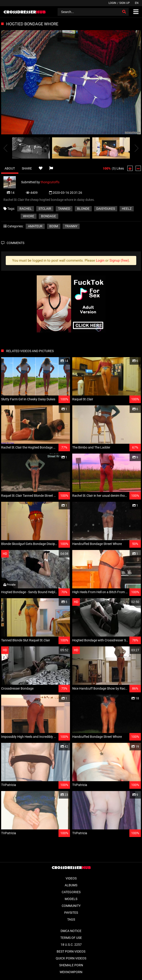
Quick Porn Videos (71, 958)
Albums (71, 885)
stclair (45, 209)
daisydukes (106, 209)
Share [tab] (27, 168)
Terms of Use (71, 938)
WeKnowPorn (71, 972)
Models (71, 899)
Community (71, 906)
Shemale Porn (71, 965)
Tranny (71, 226)
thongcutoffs (50, 182)
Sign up (125, 3)
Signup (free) (119, 260)
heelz (127, 209)
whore (29, 216)
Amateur (35, 226)
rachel (26, 209)
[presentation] (6, 148)
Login (112, 3)
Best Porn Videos (71, 951)
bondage (49, 216)
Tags (71, 919)
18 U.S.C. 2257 (71, 945)
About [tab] (10, 168)
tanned (64, 209)
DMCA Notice (71, 931)
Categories (71, 892)
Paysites (71, 913)
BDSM (54, 226)
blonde (83, 209)
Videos (71, 878)
